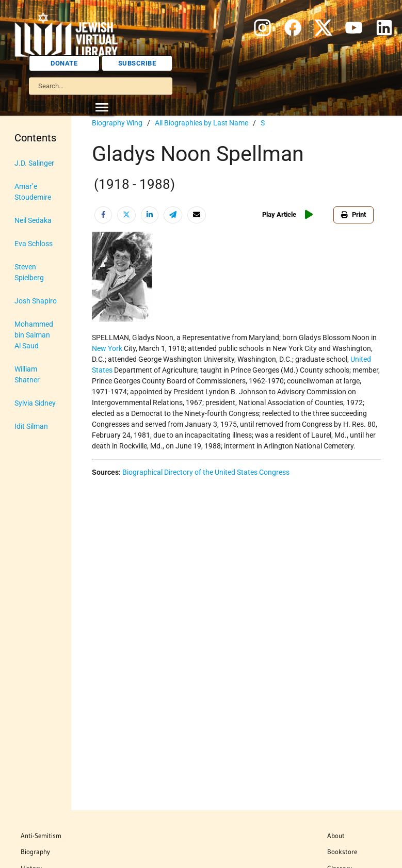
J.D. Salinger (34, 163)
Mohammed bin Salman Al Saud (34, 335)
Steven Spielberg (29, 272)
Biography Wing (117, 123)
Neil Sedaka (33, 220)
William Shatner (27, 374)
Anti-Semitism (41, 835)
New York (107, 348)
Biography (35, 851)
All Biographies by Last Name (202, 123)
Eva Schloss (34, 244)
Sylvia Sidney (35, 403)
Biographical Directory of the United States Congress (206, 472)
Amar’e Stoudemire (33, 192)
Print (353, 214)
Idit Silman (31, 426)
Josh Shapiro (36, 301)
